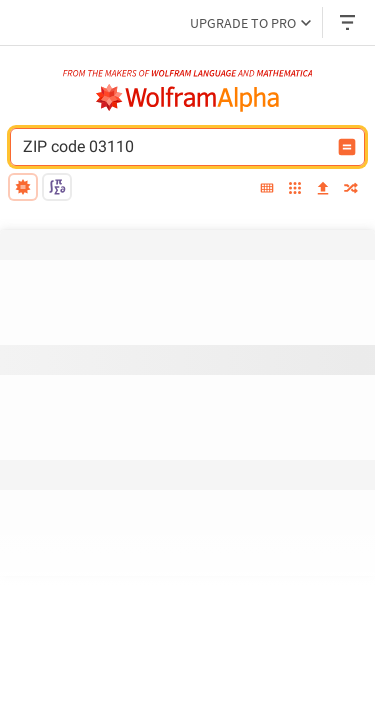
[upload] (323, 189)
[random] (351, 190)
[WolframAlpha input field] (174, 147)
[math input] (57, 187)
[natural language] (23, 187)
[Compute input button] (347, 147)
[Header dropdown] (349, 22)
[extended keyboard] (267, 189)
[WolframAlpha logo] (188, 98)
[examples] (295, 190)
